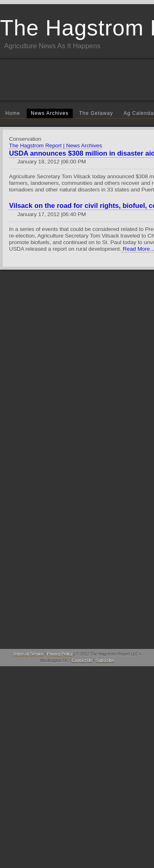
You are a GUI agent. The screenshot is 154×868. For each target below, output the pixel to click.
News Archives (50, 113)
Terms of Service (28, 654)
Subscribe (105, 661)
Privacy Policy (60, 654)
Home (13, 113)
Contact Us (82, 661)
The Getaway (96, 113)
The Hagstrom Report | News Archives (55, 146)
